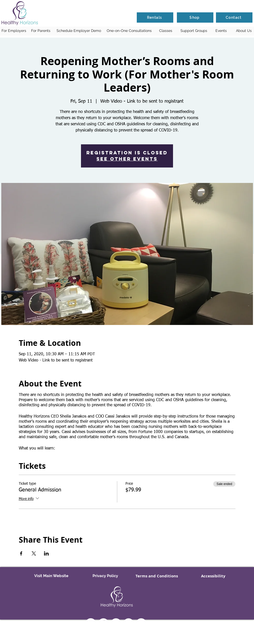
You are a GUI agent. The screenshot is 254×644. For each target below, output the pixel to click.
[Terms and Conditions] (157, 576)
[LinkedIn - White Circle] (141, 624)
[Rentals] (155, 17)
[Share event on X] (34, 553)
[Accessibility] (213, 576)
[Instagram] (91, 624)
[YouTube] (116, 624)
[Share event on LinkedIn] (46, 553)
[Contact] (234, 17)
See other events (127, 159)
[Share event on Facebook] (21, 553)
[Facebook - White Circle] (103, 624)
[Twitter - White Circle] (129, 624)
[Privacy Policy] (105, 576)
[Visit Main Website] (51, 576)
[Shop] (195, 17)
